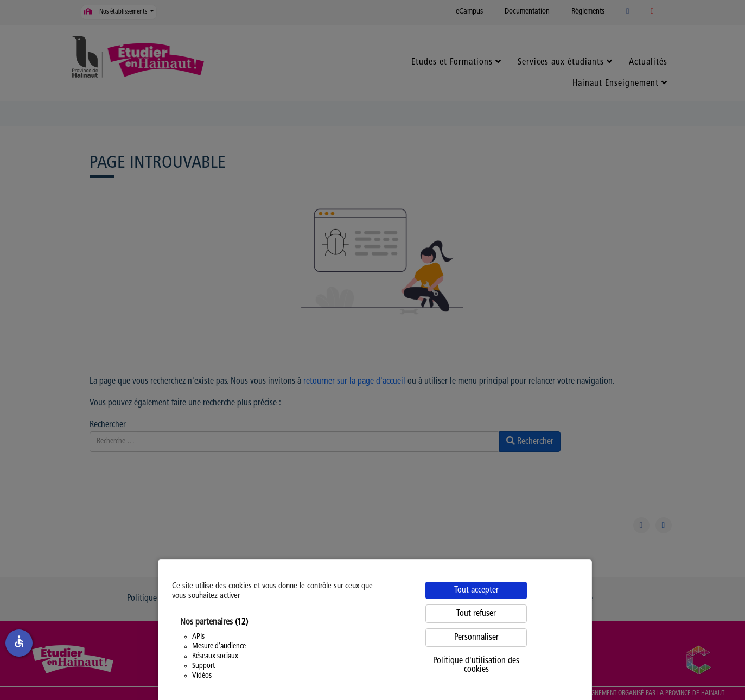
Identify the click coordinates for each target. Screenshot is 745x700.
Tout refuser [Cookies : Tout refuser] (476, 614)
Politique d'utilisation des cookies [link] (476, 665)
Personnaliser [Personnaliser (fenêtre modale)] (476, 638)
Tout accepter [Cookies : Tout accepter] (476, 590)
